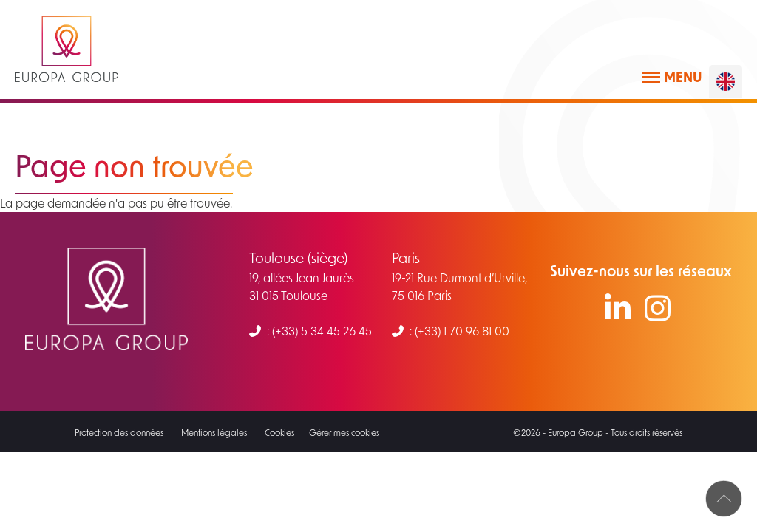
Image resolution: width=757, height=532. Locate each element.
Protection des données (119, 432)
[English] (726, 82)
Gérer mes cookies (344, 432)
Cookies (279, 432)
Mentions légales (214, 432)
